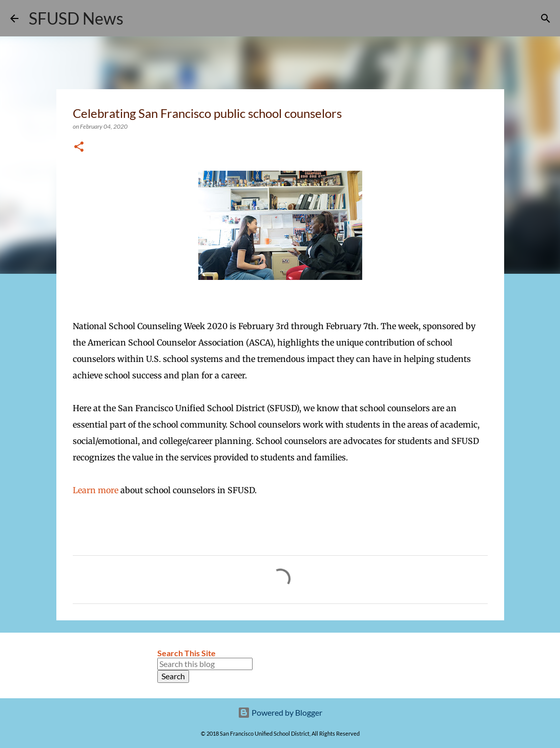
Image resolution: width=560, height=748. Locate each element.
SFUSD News (76, 18)
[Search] (138, 18)
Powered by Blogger (280, 712)
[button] (79, 147)
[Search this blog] (205, 664)
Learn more (96, 490)
